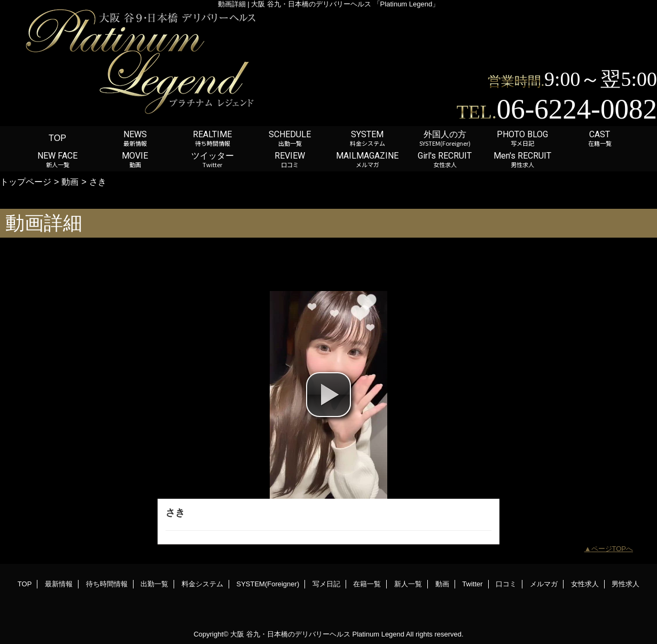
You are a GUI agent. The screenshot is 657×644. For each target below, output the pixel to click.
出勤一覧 (154, 584)
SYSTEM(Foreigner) (268, 584)
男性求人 (625, 584)
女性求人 (585, 584)
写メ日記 (326, 584)
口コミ (506, 584)
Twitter (472, 584)
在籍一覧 (367, 584)
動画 (70, 182)
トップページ (26, 182)
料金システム (202, 584)
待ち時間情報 (107, 584)
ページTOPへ (612, 549)
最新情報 (59, 584)
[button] (328, 395)
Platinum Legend (378, 634)
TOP (57, 138)
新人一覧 (408, 584)
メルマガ (544, 584)
